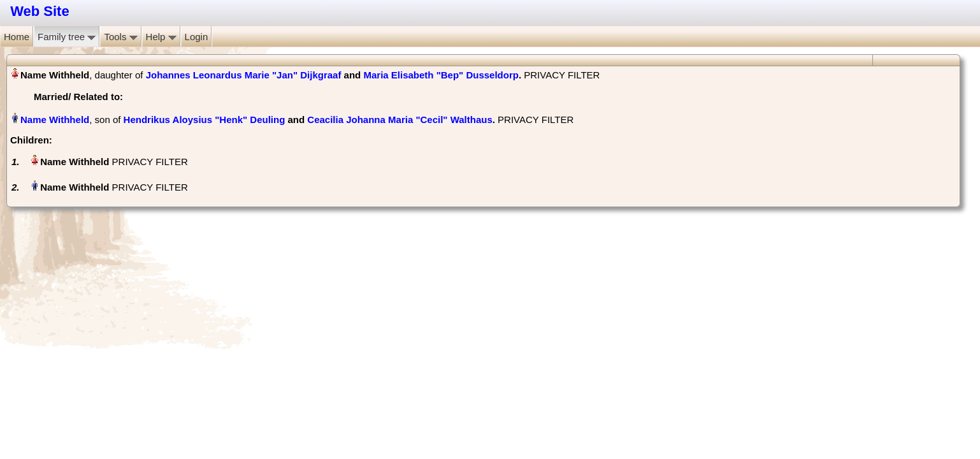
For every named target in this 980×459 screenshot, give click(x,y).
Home (17, 37)
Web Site (40, 11)
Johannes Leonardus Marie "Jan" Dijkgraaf (244, 75)
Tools (120, 37)
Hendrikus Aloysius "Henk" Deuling (205, 120)
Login (197, 37)
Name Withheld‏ (55, 120)
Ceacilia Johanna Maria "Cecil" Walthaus (400, 120)
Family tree (67, 37)
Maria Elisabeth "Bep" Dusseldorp (441, 75)
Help (161, 37)
